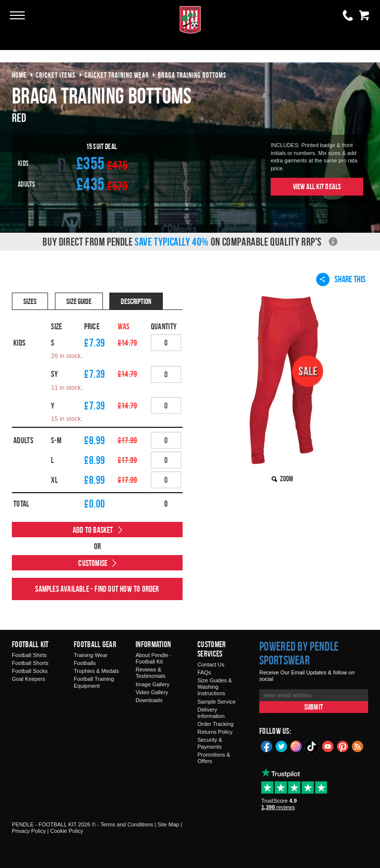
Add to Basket (93, 530)
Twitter (282, 746)
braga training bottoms (192, 75)
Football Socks (30, 671)
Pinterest (343, 746)
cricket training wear (117, 75)
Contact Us (211, 664)
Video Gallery (152, 692)
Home (19, 75)
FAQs (204, 672)
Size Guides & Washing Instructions (215, 687)
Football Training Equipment (94, 682)
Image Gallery (152, 684)
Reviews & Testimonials (151, 673)
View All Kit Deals (317, 186)
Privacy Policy (29, 831)
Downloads (149, 700)
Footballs (85, 663)
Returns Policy (215, 732)
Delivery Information (211, 713)
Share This (341, 279)
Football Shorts (30, 663)
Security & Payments (210, 743)
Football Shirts (29, 655)
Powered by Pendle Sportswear (299, 653)
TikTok (312, 746)
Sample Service (216, 702)
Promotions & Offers (214, 758)
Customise (93, 563)
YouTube (328, 746)
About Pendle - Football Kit (154, 658)
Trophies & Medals (96, 671)
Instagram (296, 746)
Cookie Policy (67, 831)
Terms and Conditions (127, 824)
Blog (358, 746)
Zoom (286, 479)
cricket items (56, 75)
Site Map (168, 824)
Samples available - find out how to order (97, 589)
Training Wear (91, 655)
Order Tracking (215, 724)
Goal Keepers (28, 679)
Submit (314, 707)
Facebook (267, 746)
